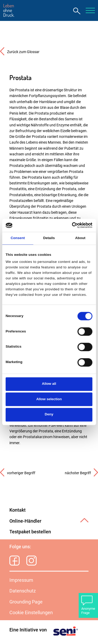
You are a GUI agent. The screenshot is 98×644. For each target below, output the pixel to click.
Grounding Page (26, 602)
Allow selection (49, 399)
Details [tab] (49, 238)
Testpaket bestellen (30, 532)
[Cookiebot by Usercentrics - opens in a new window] (70, 225)
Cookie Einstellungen (31, 613)
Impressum (21, 580)
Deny (49, 414)
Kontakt (18, 510)
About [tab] (80, 238)
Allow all (49, 384)
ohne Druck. (9, 10)
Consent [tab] (18, 238)
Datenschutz (23, 591)
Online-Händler (25, 521)
